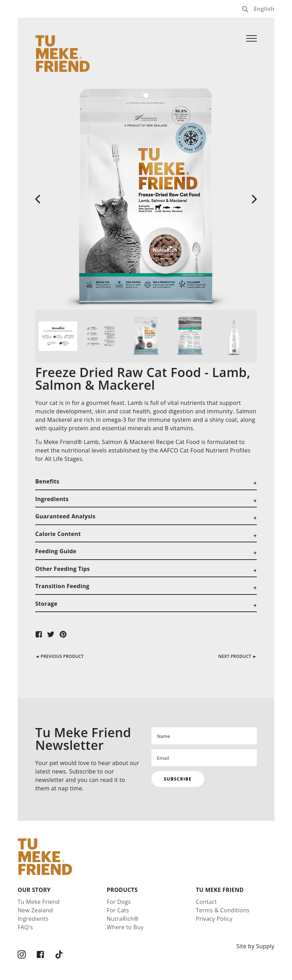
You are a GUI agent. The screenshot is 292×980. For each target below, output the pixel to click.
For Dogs (119, 902)
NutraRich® (123, 919)
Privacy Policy (214, 919)
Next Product (235, 656)
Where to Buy (125, 927)
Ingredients (33, 919)
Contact (206, 902)
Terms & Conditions (223, 910)
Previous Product (62, 656)
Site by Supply (255, 946)
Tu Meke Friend (39, 902)
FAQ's (25, 927)
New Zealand (35, 910)
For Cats (118, 910)
